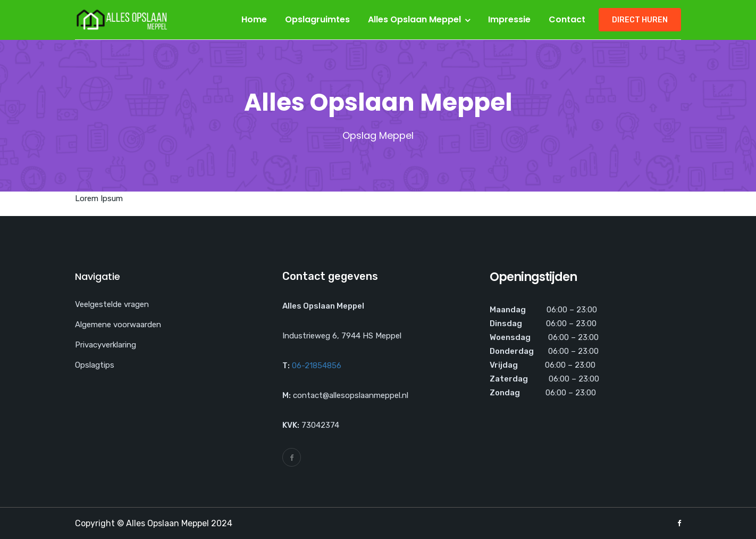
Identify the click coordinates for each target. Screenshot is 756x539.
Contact (567, 19)
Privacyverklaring (106, 345)
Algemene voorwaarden (118, 325)
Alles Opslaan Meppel (414, 19)
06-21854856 (317, 366)
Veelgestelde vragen (112, 304)
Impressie (509, 19)
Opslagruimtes (317, 19)
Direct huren (640, 20)
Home (254, 19)
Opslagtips (95, 365)
